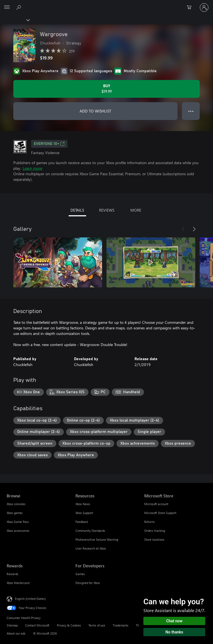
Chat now (174, 621)
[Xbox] (15, 20)
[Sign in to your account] (204, 7)
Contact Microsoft (37, 625)
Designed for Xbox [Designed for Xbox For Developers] (88, 583)
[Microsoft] (106, 4)
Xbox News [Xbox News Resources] (83, 504)
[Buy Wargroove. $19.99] (106, 89)
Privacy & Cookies (69, 625)
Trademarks (121, 625)
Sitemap (12, 625)
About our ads (16, 633)
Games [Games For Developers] (80, 574)
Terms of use (97, 625)
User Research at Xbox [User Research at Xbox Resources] (91, 548)
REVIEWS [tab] (107, 210)
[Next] (194, 229)
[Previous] (183, 229)
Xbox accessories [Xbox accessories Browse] (18, 531)
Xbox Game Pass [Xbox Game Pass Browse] (18, 522)
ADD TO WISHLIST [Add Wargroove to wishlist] (95, 111)
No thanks (174, 632)
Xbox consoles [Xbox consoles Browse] (16, 504)
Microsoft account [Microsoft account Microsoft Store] (156, 504)
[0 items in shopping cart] (191, 7)
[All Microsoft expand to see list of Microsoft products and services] (7, 7)
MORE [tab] (136, 210)
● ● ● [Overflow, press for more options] (191, 111)
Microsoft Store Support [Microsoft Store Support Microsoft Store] (160, 513)
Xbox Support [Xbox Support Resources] (84, 513)
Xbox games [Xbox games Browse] (15, 513)
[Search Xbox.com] (19, 7)
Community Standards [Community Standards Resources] (90, 531)
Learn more (32, 168)
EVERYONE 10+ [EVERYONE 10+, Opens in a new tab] (49, 144)
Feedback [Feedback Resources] (82, 522)
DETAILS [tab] (77, 210)
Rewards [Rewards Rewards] (12, 574)
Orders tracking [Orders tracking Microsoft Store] (155, 531)
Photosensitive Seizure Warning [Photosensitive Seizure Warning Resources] (97, 539)
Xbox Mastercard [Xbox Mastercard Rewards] (18, 583)
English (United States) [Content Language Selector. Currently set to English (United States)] (30, 599)
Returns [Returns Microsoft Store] (149, 522)
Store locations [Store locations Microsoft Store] (154, 539)
